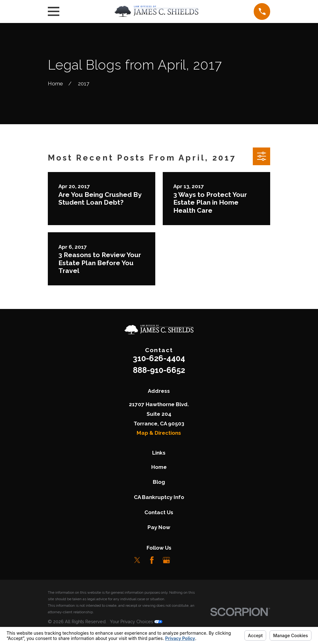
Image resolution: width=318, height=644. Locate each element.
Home (159, 467)
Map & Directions (159, 433)
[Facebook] (152, 560)
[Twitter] (137, 560)
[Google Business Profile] (166, 560)
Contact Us (159, 512)
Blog (159, 482)
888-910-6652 (159, 370)
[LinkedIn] (181, 560)
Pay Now (159, 527)
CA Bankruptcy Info (159, 497)
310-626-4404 (159, 358)
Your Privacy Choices (136, 622)
